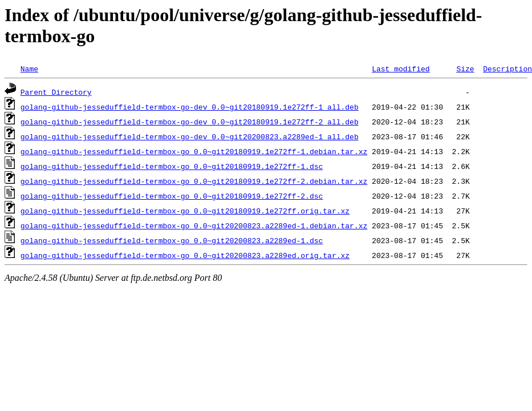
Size (465, 68)
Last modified (401, 68)
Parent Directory (56, 92)
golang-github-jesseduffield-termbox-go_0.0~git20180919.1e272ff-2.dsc (172, 196)
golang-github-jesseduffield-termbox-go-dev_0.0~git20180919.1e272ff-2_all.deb (190, 122)
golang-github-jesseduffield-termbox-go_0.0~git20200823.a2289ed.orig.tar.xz (185, 255)
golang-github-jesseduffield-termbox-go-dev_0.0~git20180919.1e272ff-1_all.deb (190, 107)
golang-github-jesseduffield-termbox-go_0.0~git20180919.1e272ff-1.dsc (172, 166)
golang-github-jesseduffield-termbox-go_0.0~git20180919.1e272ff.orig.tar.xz (185, 211)
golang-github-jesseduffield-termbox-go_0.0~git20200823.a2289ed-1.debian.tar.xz (194, 225)
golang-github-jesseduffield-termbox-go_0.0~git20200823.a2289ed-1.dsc (172, 240)
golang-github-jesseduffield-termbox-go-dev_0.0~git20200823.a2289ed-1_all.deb (190, 136)
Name (29, 68)
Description (507, 68)
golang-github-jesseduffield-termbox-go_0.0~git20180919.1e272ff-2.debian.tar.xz (194, 181)
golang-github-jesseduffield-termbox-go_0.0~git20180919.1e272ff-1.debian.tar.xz (194, 151)
